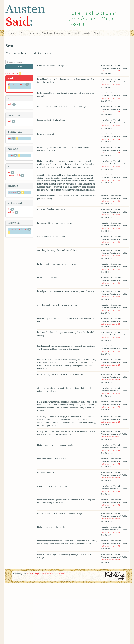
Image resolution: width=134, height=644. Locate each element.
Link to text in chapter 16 (110, 201)
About (97, 33)
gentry (10, 155)
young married (14, 175)
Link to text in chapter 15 (110, 167)
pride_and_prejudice (16, 84)
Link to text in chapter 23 (110, 393)
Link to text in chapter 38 (110, 532)
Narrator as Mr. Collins (17, 229)
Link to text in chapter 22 (110, 380)
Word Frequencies (29, 33)
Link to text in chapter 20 (110, 365)
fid (9, 209)
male (10, 104)
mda (9, 138)
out (9, 172)
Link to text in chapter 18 (110, 297)
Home (12, 33)
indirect (11, 212)
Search (86, 33)
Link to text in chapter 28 (110, 478)
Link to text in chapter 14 (110, 139)
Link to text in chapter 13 (110, 71)
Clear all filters (13, 73)
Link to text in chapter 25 (110, 437)
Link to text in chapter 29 (110, 505)
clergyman (12, 192)
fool (9, 121)
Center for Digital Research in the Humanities (45, 573)
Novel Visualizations (52, 33)
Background (73, 33)
